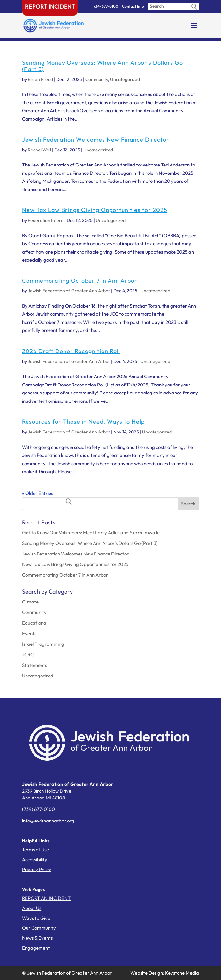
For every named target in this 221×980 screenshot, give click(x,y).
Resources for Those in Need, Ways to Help (83, 421)
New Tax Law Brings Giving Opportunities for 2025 (95, 210)
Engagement (36, 948)
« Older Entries (38, 493)
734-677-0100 (106, 6)
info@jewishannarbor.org (48, 821)
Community (97, 79)
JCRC (28, 655)
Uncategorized (125, 79)
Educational (35, 623)
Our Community (39, 928)
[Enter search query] (173, 6)
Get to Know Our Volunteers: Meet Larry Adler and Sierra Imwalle (91, 533)
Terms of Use (35, 850)
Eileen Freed (40, 79)
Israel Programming (43, 644)
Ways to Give (36, 918)
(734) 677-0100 (38, 809)
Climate (30, 602)
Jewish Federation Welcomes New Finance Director (96, 139)
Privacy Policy (37, 869)
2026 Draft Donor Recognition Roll (71, 351)
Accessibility (35, 859)
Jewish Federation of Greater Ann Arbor (69, 291)
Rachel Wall (39, 150)
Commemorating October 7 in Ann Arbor (80, 281)
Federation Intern (46, 220)
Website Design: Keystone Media (165, 973)
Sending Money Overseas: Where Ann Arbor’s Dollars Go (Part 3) (103, 66)
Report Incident (50, 7)
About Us (32, 908)
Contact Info (133, 6)
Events (29, 633)
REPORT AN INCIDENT (46, 898)
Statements (34, 665)
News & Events (37, 938)
